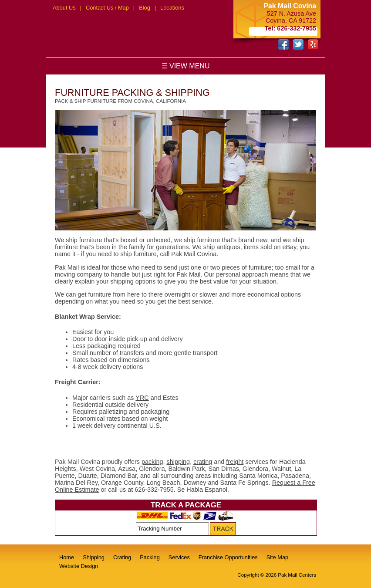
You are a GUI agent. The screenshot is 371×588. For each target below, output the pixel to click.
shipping (179, 462)
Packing (150, 557)
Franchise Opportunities (228, 557)
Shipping (94, 557)
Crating (122, 557)
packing (152, 462)
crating (203, 462)
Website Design (79, 566)
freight (235, 462)
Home (67, 557)
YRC (142, 398)
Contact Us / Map (107, 8)
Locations (172, 8)
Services (179, 557)
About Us (64, 8)
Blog (145, 8)
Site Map (278, 557)
